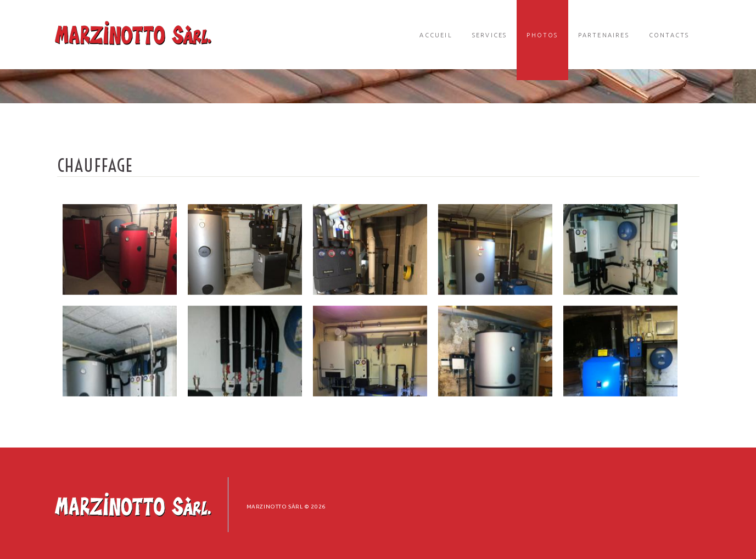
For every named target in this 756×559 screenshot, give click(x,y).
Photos (542, 35)
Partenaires (604, 35)
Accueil (436, 35)
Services (490, 35)
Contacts (669, 35)
